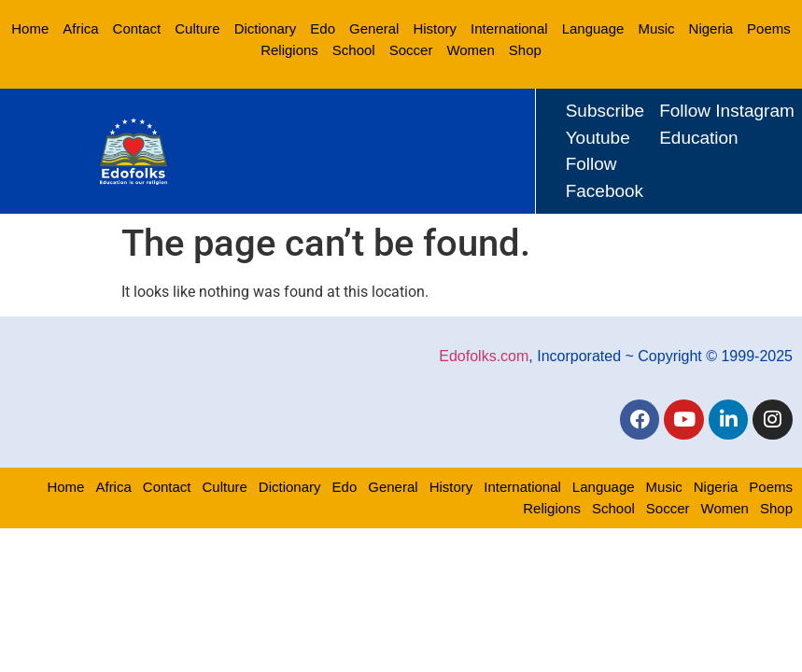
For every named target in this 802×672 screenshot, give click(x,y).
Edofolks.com (484, 355)
